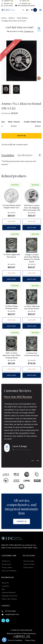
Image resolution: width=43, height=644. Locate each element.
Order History (28, 567)
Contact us (29, 31)
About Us (5, 583)
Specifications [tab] (25, 155)
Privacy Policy (7, 567)
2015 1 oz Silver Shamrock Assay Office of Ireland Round (11, 355)
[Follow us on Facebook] (3, 621)
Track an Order (29, 564)
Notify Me (21, 136)
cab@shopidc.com (12, 614)
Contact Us (22, 521)
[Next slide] (38, 461)
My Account (6, 564)
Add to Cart (11, 228)
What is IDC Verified (9, 599)
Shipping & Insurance (10, 596)
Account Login (29, 561)
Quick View (11, 221)
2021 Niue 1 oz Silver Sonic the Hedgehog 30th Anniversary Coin (32, 208)
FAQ (3, 589)
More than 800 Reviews (18, 397)
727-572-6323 (8, 5)
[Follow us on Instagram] (8, 621)
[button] (4, 640)
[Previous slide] (33, 461)
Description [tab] (8, 155)
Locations (5, 586)
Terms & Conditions (9, 571)
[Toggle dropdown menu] (40, 155)
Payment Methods (9, 592)
